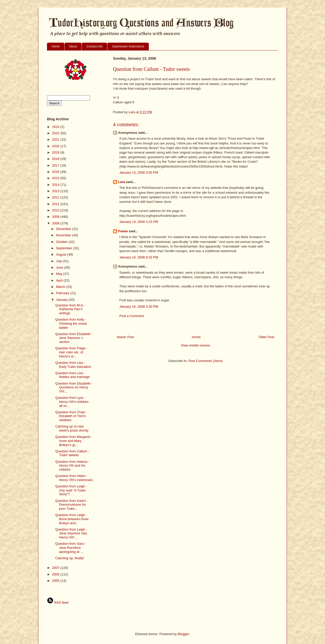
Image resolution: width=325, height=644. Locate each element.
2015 (56, 178)
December (64, 229)
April (60, 280)
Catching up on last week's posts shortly (72, 428)
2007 (56, 568)
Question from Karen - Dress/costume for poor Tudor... (71, 505)
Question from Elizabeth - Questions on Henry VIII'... (74, 387)
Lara (121, 182)
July (60, 261)
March (61, 287)
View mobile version (195, 345)
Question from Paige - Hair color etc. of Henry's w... (71, 352)
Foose (123, 231)
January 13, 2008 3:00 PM (139, 172)
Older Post (266, 337)
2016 (56, 172)
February (63, 293)
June (60, 267)
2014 (56, 185)
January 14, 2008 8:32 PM (139, 257)
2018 (56, 159)
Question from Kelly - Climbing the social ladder (71, 323)
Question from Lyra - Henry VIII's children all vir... (72, 402)
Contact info (94, 46)
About (73, 46)
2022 (56, 133)
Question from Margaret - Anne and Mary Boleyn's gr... (74, 441)
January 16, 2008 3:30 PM (139, 307)
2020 (56, 146)
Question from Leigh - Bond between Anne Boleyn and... (72, 519)
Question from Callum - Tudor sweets (72, 453)
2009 (56, 217)
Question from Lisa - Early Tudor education (73, 365)
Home (56, 46)
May (60, 274)
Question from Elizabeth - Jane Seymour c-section (74, 338)
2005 (56, 581)
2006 (56, 574)
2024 (56, 127)
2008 (56, 223)
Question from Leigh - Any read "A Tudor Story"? (71, 490)
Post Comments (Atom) (206, 361)
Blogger (183, 634)
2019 (56, 152)
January (62, 300)
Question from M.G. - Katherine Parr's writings (70, 309)
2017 (56, 165)
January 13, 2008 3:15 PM (139, 222)
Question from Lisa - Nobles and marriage (72, 375)
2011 (56, 204)
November (64, 235)
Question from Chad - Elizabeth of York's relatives (71, 416)
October (62, 242)
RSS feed (58, 602)
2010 (56, 210)
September (65, 248)
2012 (56, 197)
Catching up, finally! (69, 558)
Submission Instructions (128, 46)
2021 (56, 139)
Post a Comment (132, 316)
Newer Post (125, 337)
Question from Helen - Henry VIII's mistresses (74, 478)
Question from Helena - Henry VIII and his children (72, 466)
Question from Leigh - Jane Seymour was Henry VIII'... (71, 533)
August (62, 254)
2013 (56, 191)
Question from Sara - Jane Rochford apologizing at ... (70, 548)
